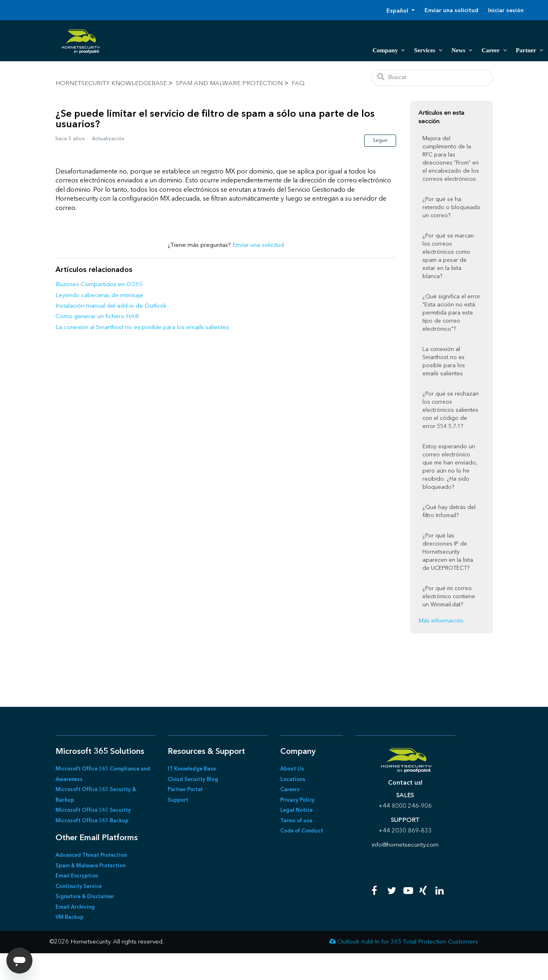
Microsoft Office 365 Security (93, 810)
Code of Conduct (302, 831)
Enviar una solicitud (451, 11)
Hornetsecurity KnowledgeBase (111, 84)
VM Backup (69, 917)
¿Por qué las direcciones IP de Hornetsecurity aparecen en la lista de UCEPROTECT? (448, 552)
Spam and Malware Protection (229, 84)
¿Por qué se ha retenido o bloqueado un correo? (451, 208)
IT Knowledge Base (192, 769)
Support (178, 800)
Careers (290, 790)
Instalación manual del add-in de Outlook (111, 306)
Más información (441, 621)
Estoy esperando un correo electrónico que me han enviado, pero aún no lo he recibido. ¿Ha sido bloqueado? (450, 467)
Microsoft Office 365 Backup (92, 821)
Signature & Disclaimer (85, 897)
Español (398, 11)
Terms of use (296, 821)
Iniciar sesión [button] (506, 11)
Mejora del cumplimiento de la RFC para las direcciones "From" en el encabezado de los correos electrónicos (451, 159)
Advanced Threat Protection (91, 855)
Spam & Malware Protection (91, 866)
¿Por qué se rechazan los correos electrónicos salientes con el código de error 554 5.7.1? (451, 410)
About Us (292, 769)
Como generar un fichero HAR (97, 317)
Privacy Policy (297, 800)
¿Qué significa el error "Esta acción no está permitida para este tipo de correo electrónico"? (451, 313)
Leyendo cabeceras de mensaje (99, 296)
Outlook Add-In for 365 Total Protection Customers (408, 942)
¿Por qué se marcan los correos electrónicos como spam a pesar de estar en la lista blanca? (448, 256)
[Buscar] (432, 78)
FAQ (298, 84)
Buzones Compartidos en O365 (99, 285)
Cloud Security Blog (193, 780)
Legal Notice (296, 810)
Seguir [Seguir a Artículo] (380, 141)
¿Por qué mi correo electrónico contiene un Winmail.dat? (449, 597)
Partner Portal (185, 790)
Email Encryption (77, 876)
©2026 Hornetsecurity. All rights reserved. (107, 942)
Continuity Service (79, 887)
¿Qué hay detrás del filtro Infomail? (449, 511)
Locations (293, 780)
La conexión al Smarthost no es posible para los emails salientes (142, 328)
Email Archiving (75, 907)
